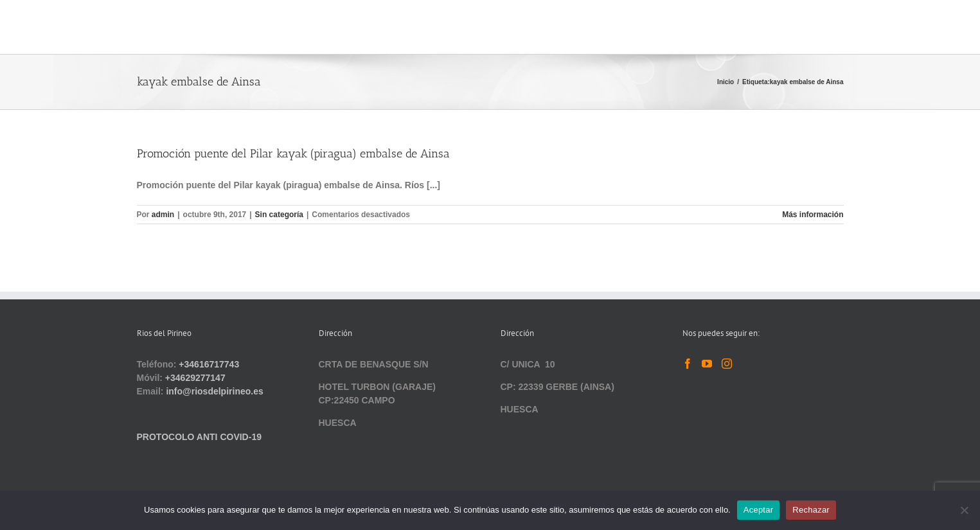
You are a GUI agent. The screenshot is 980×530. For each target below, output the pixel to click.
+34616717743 (209, 364)
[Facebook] (688, 364)
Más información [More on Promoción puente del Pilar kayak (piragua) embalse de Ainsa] (813, 215)
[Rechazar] (964, 510)
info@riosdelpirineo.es (214, 391)
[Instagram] (727, 364)
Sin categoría (279, 215)
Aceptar (759, 510)
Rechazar (811, 510)
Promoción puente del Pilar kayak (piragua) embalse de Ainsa (293, 154)
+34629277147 (195, 378)
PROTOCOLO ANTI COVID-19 (199, 437)
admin (163, 215)
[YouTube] (707, 364)
